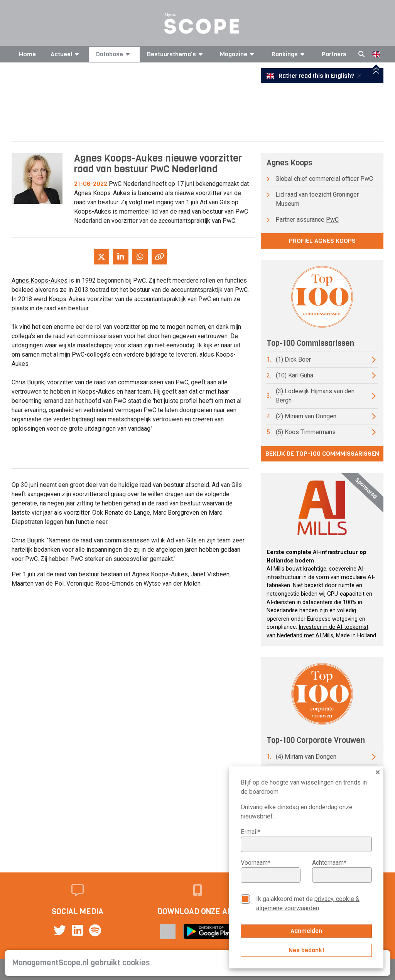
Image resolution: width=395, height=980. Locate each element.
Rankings (289, 54)
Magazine (238, 54)
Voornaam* (256, 863)
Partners (334, 54)
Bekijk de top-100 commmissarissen (322, 454)
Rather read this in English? (311, 76)
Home (27, 54)
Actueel (66, 54)
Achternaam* (329, 863)
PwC (332, 220)
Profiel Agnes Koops (322, 241)
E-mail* (251, 832)
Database (114, 54)
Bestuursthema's (176, 54)
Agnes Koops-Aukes (40, 280)
